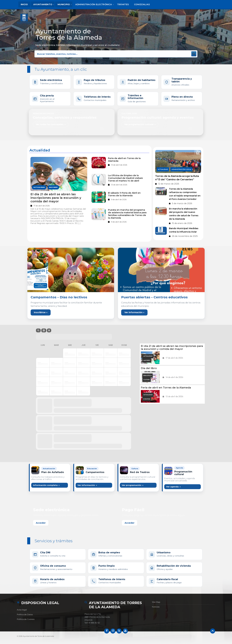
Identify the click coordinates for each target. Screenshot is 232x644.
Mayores (53, 187)
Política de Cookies (26, 619)
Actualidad (39, 187)
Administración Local (181, 169)
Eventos (147, 399)
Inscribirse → (41, 313)
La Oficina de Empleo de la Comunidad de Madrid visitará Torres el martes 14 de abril (125, 178)
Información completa (45, 485)
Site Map (156, 602)
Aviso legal (22, 610)
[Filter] (44, 330)
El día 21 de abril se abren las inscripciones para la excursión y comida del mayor (56, 198)
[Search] (38, 330)
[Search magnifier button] (194, 54)
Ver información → (134, 313)
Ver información (86, 485)
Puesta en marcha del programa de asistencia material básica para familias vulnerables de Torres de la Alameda (127, 214)
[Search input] (74, 54)
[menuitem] (24, 4)
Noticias (156, 607)
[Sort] (49, 330)
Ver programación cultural (139, 125)
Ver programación (132, 485)
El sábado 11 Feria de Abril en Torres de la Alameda (124, 194)
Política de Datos (25, 615)
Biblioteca (148, 375)
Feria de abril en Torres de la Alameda (124, 160)
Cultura (147, 380)
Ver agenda (172, 487)
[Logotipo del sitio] (25, 20)
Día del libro (149, 368)
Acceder (41, 523)
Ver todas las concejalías (50, 125)
